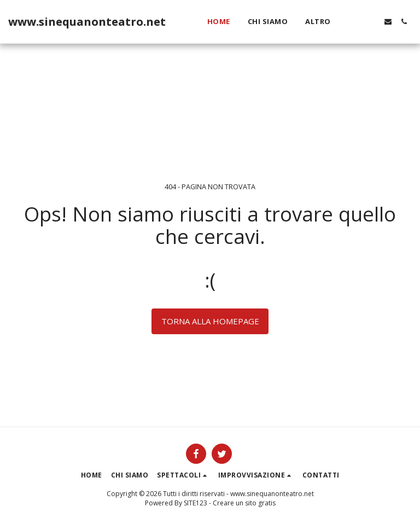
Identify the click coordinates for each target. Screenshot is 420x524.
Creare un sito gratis (244, 503)
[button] (356, 22)
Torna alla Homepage (210, 321)
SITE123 (196, 503)
